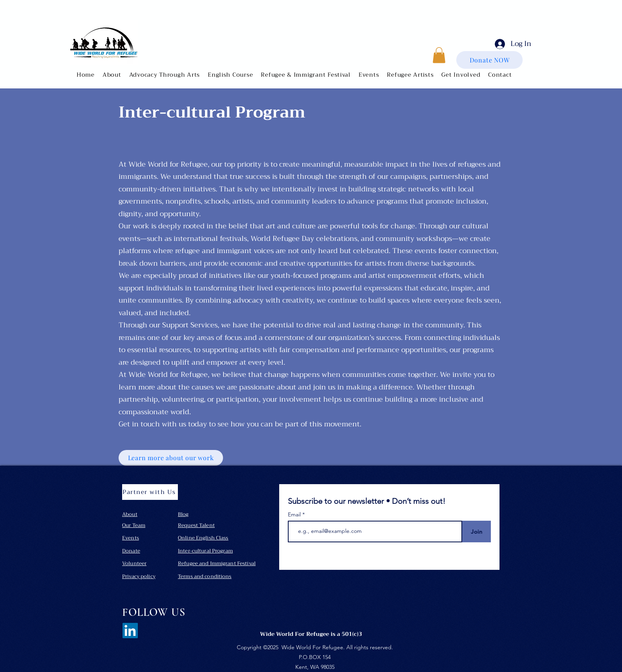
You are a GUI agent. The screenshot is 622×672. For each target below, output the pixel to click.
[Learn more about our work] (171, 458)
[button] (112, 75)
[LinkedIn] (130, 631)
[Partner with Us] (150, 492)
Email (295, 514)
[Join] (477, 532)
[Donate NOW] (489, 60)
